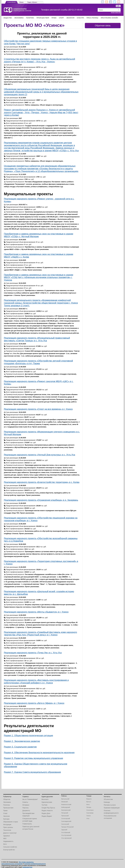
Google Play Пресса (48, 808)
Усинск (89, 816)
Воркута (89, 799)
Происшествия (43, 18)
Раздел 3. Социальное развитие (20, 747)
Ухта (88, 818)
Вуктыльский (65, 799)
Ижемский (64, 802)
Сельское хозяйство (10, 847)
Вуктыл (89, 802)
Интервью (26, 805)
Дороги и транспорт (10, 833)
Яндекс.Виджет (47, 816)
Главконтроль (27, 824)
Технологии (7, 830)
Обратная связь (103, 26)
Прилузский (65, 816)
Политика (30, 18)
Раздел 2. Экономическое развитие (22, 741)
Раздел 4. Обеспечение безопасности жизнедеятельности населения (39, 753)
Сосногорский (66, 818)
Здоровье (7, 836)
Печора (89, 807)
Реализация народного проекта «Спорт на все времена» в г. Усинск (38, 409)
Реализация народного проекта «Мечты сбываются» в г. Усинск (36, 612)
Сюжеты (25, 802)
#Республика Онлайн (109, 18)
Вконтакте (45, 799)
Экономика (19, 18)
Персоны (26, 808)
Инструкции (7, 825)
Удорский (64, 830)
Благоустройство (9, 850)
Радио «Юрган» (32, 2)
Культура (81, 18)
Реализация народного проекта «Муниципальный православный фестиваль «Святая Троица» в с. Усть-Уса (37, 339)
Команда (107, 802)
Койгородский (66, 807)
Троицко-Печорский (67, 827)
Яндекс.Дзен (46, 813)
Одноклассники (47, 802)
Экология (70, 18)
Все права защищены (26, 862)
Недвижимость (8, 841)
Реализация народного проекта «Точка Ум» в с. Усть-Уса (33, 653)
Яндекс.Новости (47, 811)
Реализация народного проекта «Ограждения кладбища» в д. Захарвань (41, 500)
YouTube (44, 805)
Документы (26, 811)
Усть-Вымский (66, 832)
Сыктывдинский (66, 821)
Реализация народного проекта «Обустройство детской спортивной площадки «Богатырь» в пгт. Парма (38, 362)
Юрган (21, 2)
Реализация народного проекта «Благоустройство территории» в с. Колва (42, 482)
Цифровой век (27, 867)
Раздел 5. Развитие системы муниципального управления (33, 758)
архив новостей (116, 12)
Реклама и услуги (110, 805)
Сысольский (65, 824)
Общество (8, 18)
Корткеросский (66, 810)
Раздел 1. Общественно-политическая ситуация (28, 736)
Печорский (65, 813)
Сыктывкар (90, 813)
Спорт (61, 18)
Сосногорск (90, 810)
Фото (5, 844)
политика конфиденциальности (35, 864)
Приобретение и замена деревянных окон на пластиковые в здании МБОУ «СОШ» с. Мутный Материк (39, 235)
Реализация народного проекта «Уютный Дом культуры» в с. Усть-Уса (39, 455)
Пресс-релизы (92, 18)
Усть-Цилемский (66, 838)
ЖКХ (5, 839)
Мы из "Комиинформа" (30, 799)
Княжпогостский (66, 804)
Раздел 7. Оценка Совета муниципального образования (32, 772)
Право (54, 18)
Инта (88, 804)
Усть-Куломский (66, 835)
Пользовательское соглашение (12, 864)
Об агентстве (108, 799)
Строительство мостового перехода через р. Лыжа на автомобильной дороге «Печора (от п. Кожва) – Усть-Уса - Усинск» (39, 60)
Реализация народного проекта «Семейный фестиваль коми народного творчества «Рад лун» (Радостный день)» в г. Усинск (40, 634)
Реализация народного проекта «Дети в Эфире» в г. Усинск (34, 703)
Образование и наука (11, 822)
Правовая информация (112, 808)
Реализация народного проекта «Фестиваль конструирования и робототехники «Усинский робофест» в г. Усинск (36, 682)
